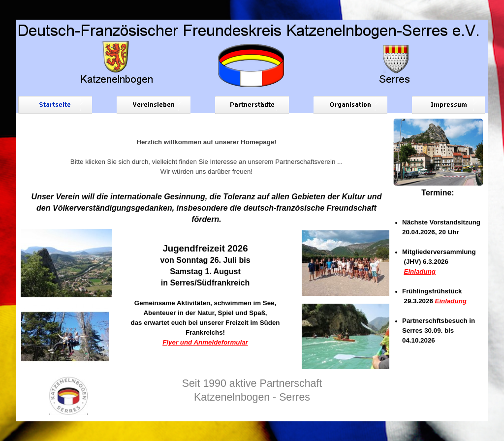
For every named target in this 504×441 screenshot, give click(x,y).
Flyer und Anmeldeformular (205, 342)
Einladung (420, 271)
